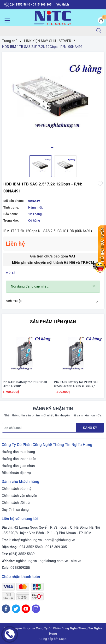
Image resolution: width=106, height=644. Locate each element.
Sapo (63, 639)
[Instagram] (36, 609)
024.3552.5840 (31, 547)
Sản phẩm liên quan (53, 322)
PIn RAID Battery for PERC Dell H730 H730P (25, 384)
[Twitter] (16, 609)
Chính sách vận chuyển (19, 496)
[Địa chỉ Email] (39, 428)
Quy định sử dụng (15, 510)
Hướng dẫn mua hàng (18, 452)
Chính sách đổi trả (16, 503)
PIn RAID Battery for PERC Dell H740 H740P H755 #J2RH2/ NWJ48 (76, 384)
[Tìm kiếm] (99, 31)
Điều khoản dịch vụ (16, 473)
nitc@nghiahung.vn (27, 540)
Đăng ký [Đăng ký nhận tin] (90, 428)
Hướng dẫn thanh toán (19, 459)
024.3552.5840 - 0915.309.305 (28, 5)
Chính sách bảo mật (17, 489)
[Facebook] (6, 609)
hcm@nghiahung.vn (60, 540)
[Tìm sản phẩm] (46, 31)
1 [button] (52, 148)
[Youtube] (26, 609)
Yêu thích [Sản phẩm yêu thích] (63, 5)
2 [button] (54, 148)
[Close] (94, 286)
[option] (53, 102)
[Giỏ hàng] (101, 20)
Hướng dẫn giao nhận (18, 466)
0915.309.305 (56, 547)
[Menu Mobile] (6, 20)
